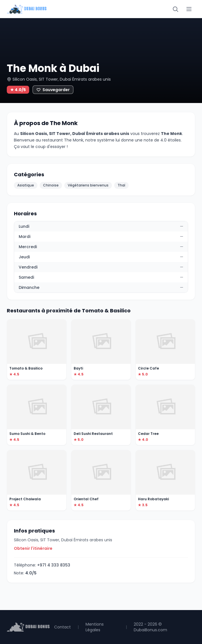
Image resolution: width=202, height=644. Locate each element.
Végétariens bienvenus (88, 185)
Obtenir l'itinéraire (33, 548)
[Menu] (189, 9)
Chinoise (51, 185)
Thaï (121, 185)
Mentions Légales (95, 627)
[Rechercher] (175, 9)
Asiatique (26, 185)
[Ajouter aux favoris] (53, 90)
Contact (62, 627)
